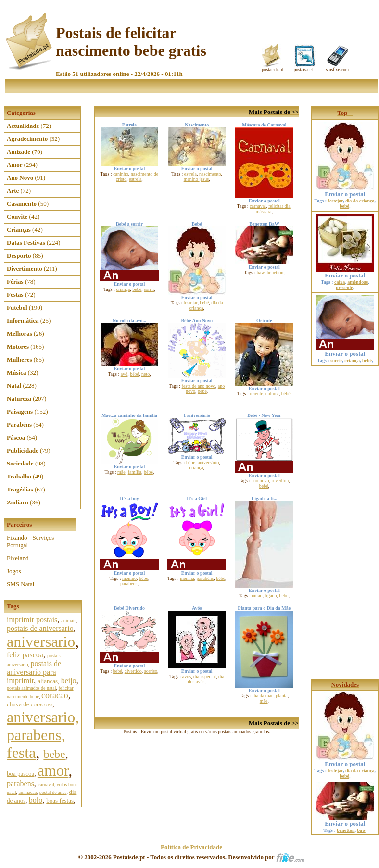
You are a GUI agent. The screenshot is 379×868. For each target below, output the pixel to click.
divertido (133, 671)
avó (124, 374)
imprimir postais (32, 620)
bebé (137, 289)
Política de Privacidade (191, 847)
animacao (27, 792)
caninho (121, 174)
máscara (264, 211)
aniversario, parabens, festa (43, 735)
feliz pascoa (25, 655)
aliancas (48, 681)
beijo (69, 681)
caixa (340, 282)
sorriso (151, 671)
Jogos (14, 571)
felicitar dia (279, 206)
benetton (275, 272)
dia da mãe (263, 696)
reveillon (280, 481)
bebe (54, 754)
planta (281, 696)
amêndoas (358, 282)
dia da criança (360, 201)
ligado (271, 596)
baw (261, 272)
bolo (36, 800)
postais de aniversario (40, 628)
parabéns (129, 584)
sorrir (149, 289)
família (135, 472)
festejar (190, 303)
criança (123, 289)
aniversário (208, 462)
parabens (20, 784)
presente (344, 287)
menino (129, 578)
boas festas (60, 800)
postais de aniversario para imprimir (34, 672)
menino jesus (196, 179)
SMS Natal (20, 584)
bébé (134, 374)
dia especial (205, 676)
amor (53, 770)
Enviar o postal (345, 191)
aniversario (41, 642)
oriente (256, 394)
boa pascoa (20, 774)
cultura (272, 394)
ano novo (260, 481)
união (257, 596)
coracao (55, 695)
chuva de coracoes (30, 704)
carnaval (46, 785)
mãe (121, 472)
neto (145, 374)
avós (187, 676)
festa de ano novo (199, 386)
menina (187, 578)
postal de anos (53, 792)
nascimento (210, 174)
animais (69, 621)
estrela (135, 179)
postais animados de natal (31, 688)
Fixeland (18, 558)
